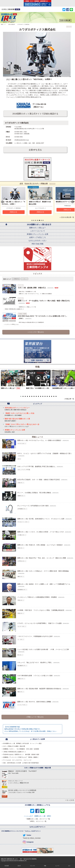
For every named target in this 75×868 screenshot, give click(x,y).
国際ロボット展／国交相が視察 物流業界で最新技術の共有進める (39, 689)
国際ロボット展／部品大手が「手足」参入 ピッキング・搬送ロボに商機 (42, 558)
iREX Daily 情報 (37, 244)
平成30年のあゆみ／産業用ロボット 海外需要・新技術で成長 (21, 754)
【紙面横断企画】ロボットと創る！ (63, 388)
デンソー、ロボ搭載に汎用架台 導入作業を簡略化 (34, 493)
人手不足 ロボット (22, 561)
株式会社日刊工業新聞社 (30, 859)
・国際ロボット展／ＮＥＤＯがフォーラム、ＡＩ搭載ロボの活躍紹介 (35, 294)
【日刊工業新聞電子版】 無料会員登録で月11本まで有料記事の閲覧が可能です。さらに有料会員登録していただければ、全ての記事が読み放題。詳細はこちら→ (31, 729)
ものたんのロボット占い (37, 241)
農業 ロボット (21, 577)
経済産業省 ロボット (22, 590)
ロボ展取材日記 (16, 279)
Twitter (29, 835)
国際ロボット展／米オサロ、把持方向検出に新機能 (34, 702)
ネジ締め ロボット (22, 535)
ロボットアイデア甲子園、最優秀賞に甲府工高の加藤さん (36, 467)
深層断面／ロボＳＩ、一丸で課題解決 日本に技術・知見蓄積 (21, 749)
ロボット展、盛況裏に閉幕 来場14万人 (32, 288)
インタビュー (24, 279)
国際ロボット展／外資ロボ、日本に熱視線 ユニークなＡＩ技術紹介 (40, 545)
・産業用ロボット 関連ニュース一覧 (27, 307)
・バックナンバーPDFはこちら (11, 324)
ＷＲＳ (19, 459)
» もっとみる (70, 800)
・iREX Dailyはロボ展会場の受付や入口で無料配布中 (31, 322)
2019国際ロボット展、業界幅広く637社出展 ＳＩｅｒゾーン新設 (22, 743)
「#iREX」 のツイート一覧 (37, 821)
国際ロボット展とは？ (37, 228)
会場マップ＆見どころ (37, 237)
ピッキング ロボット (22, 705)
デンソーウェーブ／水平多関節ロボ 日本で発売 (33, 506)
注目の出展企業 (11, 24)
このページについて (37, 231)
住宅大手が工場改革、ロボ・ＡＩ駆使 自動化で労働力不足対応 (39, 480)
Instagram (30, 842)
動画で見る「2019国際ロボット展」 (38, 388)
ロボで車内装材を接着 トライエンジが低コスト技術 (35, 676)
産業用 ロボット (21, 496)
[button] (21, 396)
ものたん (28, 831)
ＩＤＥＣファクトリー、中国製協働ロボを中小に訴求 (35, 636)
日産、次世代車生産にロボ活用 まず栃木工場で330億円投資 (21, 763)
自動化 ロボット (21, 679)
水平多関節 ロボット (22, 509)
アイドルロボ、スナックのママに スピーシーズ (17, 760)
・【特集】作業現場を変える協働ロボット (14, 309)
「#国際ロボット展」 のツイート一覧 (37, 819)
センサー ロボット (22, 626)
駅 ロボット (20, 655)
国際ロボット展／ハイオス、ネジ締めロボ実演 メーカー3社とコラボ (40, 532)
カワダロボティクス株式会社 (17, 123)
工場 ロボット (21, 483)
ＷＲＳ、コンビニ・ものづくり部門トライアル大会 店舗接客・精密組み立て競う (44, 453)
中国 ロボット (21, 600)
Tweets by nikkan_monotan (32, 838)
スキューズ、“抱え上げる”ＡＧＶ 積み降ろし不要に (35, 663)
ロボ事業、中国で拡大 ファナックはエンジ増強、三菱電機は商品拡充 (41, 610)
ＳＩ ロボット (21, 639)
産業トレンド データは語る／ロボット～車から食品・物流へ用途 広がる (44, 301)
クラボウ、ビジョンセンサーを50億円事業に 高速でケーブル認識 (39, 623)
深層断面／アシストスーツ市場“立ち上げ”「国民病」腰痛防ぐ (21, 757)
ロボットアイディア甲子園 (24, 470)
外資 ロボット (21, 548)
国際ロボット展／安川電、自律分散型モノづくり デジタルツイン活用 (41, 519)
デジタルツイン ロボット (23, 522)
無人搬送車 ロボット (22, 666)
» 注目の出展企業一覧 (67, 217)
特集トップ (3, 24)
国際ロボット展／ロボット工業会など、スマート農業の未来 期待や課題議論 (43, 571)
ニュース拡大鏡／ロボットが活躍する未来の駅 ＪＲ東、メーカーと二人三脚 (43, 649)
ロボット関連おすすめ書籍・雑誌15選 (14, 746)
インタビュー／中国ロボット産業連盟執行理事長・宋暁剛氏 (37, 597)
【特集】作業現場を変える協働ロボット (15, 752)
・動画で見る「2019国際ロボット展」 (27, 292)
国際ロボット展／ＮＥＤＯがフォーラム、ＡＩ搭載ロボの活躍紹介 (39, 440)
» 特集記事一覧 (69, 399)
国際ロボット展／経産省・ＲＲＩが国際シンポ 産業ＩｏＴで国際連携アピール (44, 584)
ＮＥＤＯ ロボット (22, 443)
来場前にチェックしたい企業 (37, 234)
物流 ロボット (21, 692)
